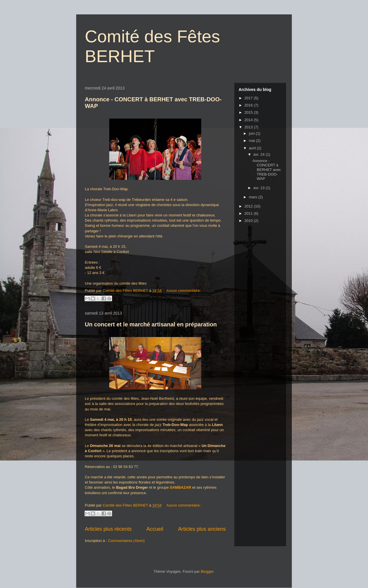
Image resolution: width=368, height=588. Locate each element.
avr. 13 (259, 188)
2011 (249, 213)
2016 (249, 105)
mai (253, 141)
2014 (249, 120)
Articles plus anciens (202, 529)
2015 (249, 112)
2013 (249, 127)
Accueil (155, 529)
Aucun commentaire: (184, 291)
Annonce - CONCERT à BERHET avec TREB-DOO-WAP (267, 170)
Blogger (207, 571)
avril (253, 148)
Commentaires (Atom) (126, 541)
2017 (249, 98)
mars (254, 197)
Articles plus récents (108, 529)
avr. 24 (259, 154)
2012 (249, 206)
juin (252, 133)
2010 (249, 221)
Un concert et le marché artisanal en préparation (151, 324)
